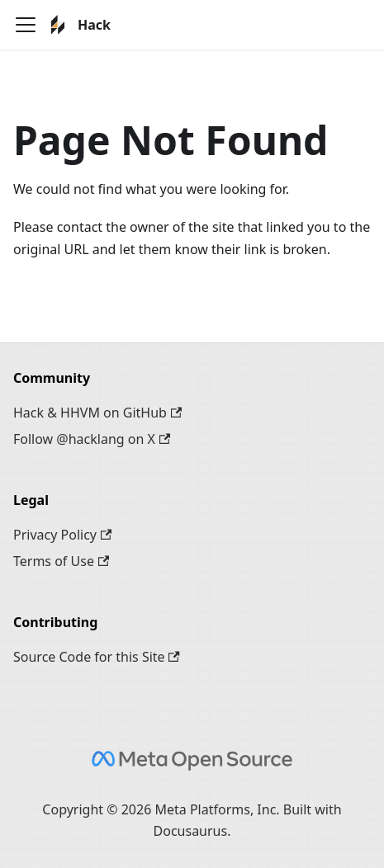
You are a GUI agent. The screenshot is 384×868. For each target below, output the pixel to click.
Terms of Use (61, 561)
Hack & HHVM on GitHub (97, 413)
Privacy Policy (62, 535)
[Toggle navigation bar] (26, 25)
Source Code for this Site (97, 657)
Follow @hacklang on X (92, 439)
